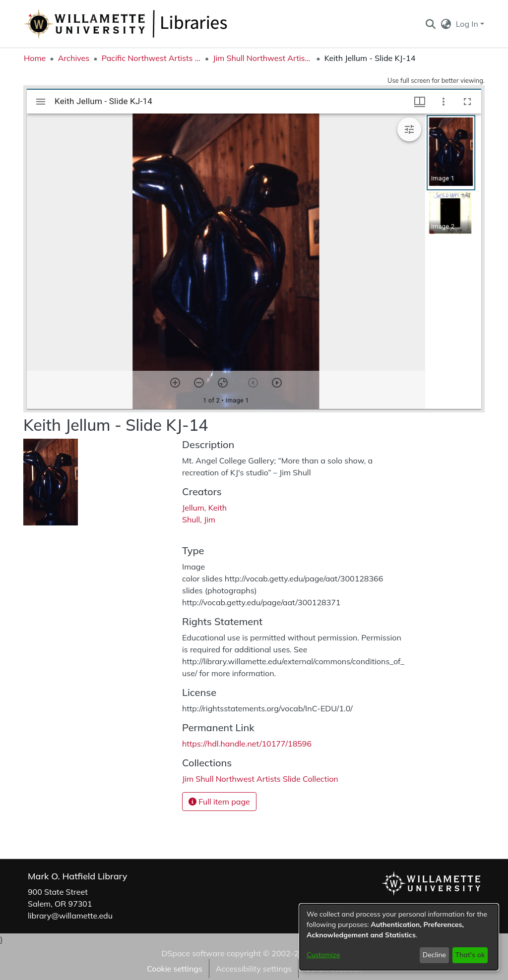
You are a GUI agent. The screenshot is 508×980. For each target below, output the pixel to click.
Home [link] (35, 58)
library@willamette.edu (70, 916)
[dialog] (399, 937)
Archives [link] (74, 58)
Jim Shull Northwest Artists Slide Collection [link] (262, 58)
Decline (435, 955)
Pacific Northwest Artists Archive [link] (151, 58)
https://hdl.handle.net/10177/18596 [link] (247, 744)
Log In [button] (468, 24)
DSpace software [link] (193, 953)
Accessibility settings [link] (254, 969)
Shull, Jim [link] (199, 519)
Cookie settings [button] (175, 969)
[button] (430, 24)
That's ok (470, 955)
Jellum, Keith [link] (204, 508)
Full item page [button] (219, 802)
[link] (260, 779)
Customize (323, 955)
